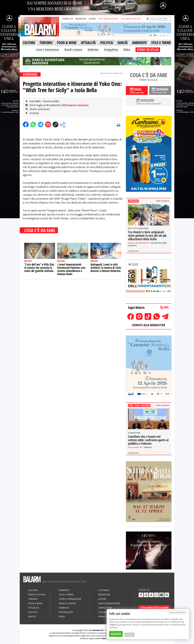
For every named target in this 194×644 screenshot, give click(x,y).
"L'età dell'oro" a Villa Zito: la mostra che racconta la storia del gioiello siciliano (39, 268)
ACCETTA (116, 634)
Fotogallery (111, 50)
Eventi (109, 73)
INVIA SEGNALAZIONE (108, 19)
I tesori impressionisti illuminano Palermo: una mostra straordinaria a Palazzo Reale (71, 269)
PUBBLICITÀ (68, 19)
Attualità (34, 608)
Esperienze (118, 73)
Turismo (33, 599)
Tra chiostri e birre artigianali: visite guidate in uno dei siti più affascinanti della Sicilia (147, 236)
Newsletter (105, 608)
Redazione (135, 251)
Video (127, 50)
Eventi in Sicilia (37, 595)
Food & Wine (35, 603)
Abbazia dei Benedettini (139, 243)
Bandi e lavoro (73, 50)
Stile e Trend (66, 595)
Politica (33, 612)
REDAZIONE (81, 19)
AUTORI (92, 19)
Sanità (32, 616)
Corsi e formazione (48, 50)
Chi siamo (104, 590)
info (158, 619)
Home (103, 73)
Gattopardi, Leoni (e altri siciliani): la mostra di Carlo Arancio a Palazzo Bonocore (106, 268)
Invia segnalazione (109, 603)
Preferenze (129, 635)
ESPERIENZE (30, 74)
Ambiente (64, 590)
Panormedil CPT (135, 447)
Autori (102, 599)
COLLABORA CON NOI (131, 19)
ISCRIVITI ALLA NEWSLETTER (149, 325)
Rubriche (93, 50)
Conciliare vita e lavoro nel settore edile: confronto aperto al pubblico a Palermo (148, 440)
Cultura (33, 590)
